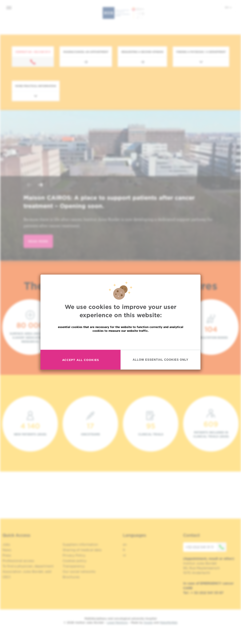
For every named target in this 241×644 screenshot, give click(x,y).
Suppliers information (80, 544)
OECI (6, 577)
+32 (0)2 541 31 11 (206, 547)
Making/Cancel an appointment (86, 52)
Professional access (18, 561)
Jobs (6, 544)
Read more (120, 341)
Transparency (74, 566)
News (7, 550)
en (228, 7)
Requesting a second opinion (142, 52)
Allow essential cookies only (161, 360)
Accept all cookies (81, 360)
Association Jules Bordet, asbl (27, 572)
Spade (148, 622)
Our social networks (79, 572)
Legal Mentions (117, 622)
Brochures (71, 577)
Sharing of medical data (82, 550)
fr (124, 550)
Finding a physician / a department (201, 52)
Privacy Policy (74, 555)
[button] (29, 185)
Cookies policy (74, 561)
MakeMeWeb (169, 622)
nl (124, 555)
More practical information (36, 86)
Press (7, 555)
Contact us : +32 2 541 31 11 (33, 52)
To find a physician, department (28, 566)
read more (38, 241)
